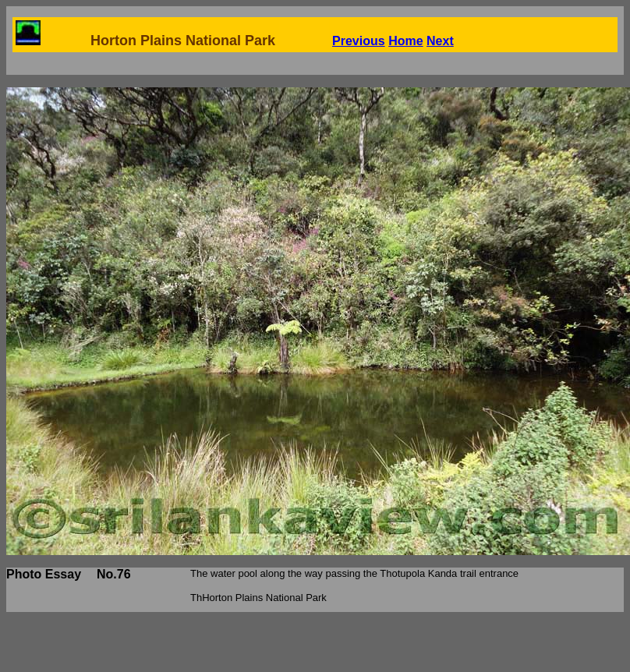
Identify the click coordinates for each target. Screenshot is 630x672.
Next (440, 41)
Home (405, 41)
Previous (359, 41)
